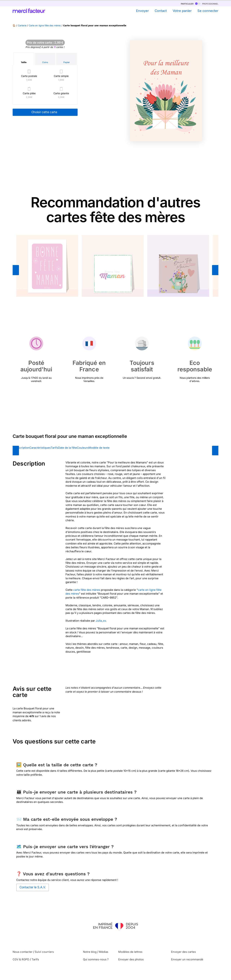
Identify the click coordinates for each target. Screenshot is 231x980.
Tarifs (54, 448)
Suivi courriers (44, 952)
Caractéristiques (40, 448)
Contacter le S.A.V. (33, 887)
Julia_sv (101, 621)
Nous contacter (23, 952)
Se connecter (208, 11)
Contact (161, 11)
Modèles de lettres (130, 952)
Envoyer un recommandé (187, 959)
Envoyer (142, 11)
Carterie (22, 25)
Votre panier (182, 11)
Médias (104, 952)
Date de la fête (67, 448)
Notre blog (90, 952)
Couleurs (83, 448)
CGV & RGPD (21, 959)
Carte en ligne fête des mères (45, 25)
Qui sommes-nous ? (96, 959)
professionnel (207, 4)
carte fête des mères (87, 590)
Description (22, 448)
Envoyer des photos (131, 959)
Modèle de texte (99, 448)
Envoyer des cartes (183, 952)
